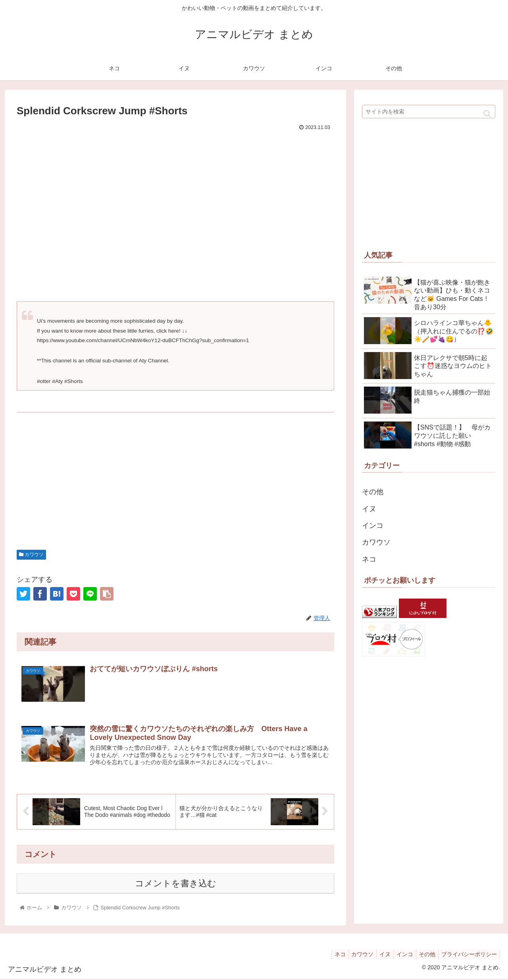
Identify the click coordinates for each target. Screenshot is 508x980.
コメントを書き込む (176, 885)
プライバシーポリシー (468, 955)
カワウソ (31, 554)
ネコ (369, 559)
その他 (373, 492)
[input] (429, 112)
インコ (373, 526)
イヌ (369, 509)
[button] (487, 114)
